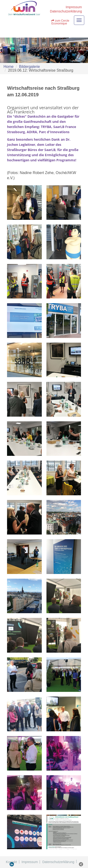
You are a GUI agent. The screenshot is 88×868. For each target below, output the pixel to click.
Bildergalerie (29, 67)
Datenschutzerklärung (66, 11)
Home (9, 67)
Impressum (74, 7)
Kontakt (11, 862)
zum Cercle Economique (60, 22)
